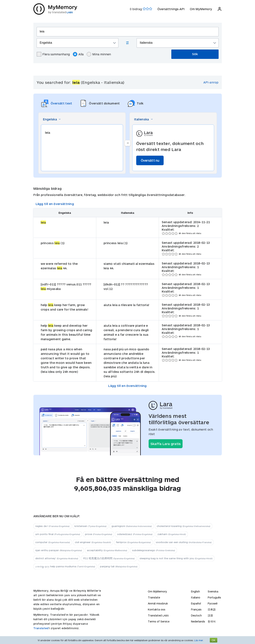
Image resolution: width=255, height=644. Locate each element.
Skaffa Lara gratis (166, 444)
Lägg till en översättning (55, 204)
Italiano (196, 597)
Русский (213, 603)
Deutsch (196, 615)
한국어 (212, 621)
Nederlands (198, 621)
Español (196, 603)
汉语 (210, 615)
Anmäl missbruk (158, 603)
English (195, 591)
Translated (41, 628)
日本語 (212, 609)
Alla (78, 54)
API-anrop (211, 82)
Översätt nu (150, 160)
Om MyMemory (201, 9)
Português (214, 597)
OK (214, 640)
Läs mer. (199, 640)
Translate (154, 597)
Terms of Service (159, 621)
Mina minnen (99, 54)
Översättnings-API (171, 9)
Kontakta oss (157, 609)
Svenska (213, 591)
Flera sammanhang (53, 54)
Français (196, 609)
